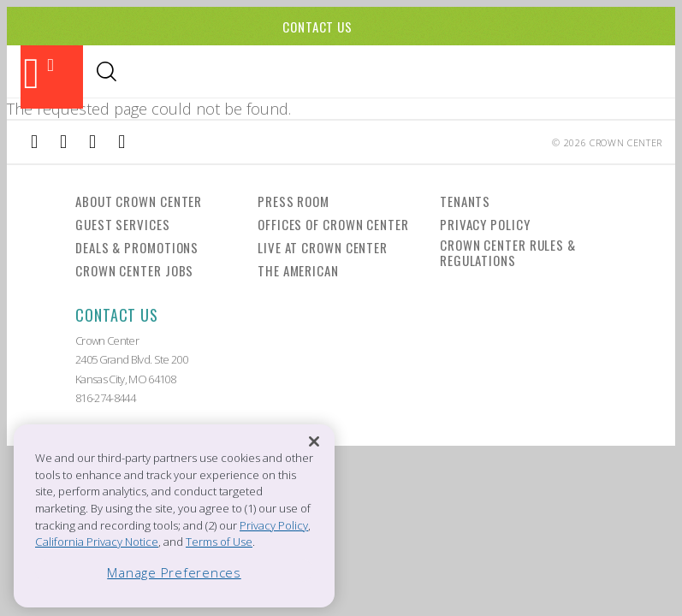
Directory (486, 73)
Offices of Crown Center (333, 223)
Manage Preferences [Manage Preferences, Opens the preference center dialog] (174, 572)
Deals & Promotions (137, 246)
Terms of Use (219, 542)
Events (264, 73)
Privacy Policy (485, 223)
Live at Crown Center (323, 246)
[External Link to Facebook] (34, 141)
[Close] (314, 442)
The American (298, 269)
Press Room (294, 200)
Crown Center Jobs (134, 269)
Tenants (465, 200)
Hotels (323, 73)
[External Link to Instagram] (63, 141)
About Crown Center (139, 200)
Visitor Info (400, 73)
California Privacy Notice (97, 542)
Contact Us (317, 27)
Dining (129, 73)
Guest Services (123, 223)
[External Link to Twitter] (122, 141)
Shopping (196, 73)
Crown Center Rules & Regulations (508, 252)
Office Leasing (578, 73)
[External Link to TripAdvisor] (92, 141)
